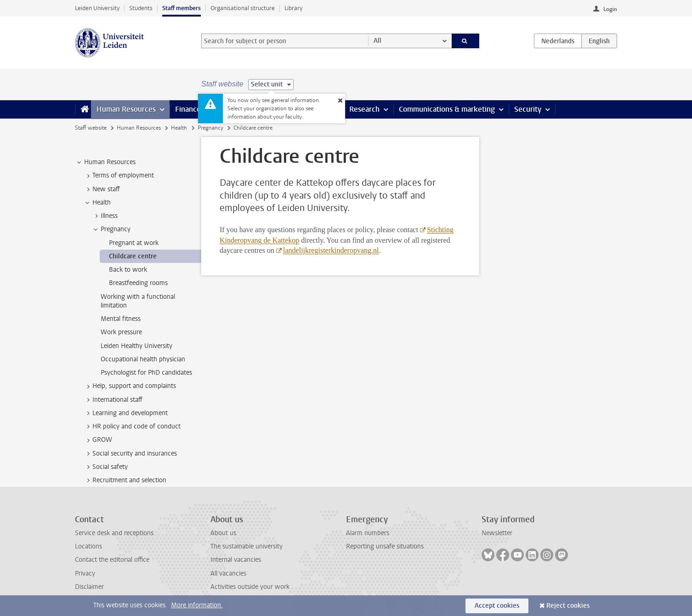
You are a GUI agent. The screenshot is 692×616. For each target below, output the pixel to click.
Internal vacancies (236, 560)
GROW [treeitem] (98, 440)
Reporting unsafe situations (385, 546)
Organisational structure (243, 8)
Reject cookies (568, 606)
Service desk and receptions (114, 533)
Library (293, 8)
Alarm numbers (368, 533)
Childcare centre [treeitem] (133, 256)
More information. (197, 605)
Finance (188, 109)
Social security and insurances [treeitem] (130, 454)
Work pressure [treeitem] (121, 332)
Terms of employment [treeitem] (119, 176)
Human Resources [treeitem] (105, 162)
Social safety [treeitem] (106, 467)
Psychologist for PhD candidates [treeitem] (146, 373)
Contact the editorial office (112, 560)
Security (528, 109)
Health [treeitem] (97, 203)
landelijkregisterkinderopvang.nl (331, 250)
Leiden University (97, 8)
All (377, 41)
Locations (88, 546)
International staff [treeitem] (113, 400)
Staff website (91, 128)
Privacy (85, 573)
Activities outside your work (250, 587)
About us (223, 533)
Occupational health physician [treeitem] (143, 359)
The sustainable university (247, 546)
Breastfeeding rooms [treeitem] (138, 283)
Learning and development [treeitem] (126, 413)
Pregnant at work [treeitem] (134, 243)
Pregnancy (210, 128)
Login (610, 9)
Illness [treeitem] (105, 216)
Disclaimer (89, 587)
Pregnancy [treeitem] (111, 229)
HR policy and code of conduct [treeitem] (132, 427)
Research (364, 109)
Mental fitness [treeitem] (121, 319)
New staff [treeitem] (102, 189)
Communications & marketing (447, 109)
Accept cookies (497, 606)
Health (179, 128)
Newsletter (497, 533)
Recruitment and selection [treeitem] (125, 480)
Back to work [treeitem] (128, 270)
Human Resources (126, 109)
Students (141, 8)
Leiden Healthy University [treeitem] (136, 346)
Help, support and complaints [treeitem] (130, 386)
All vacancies (228, 573)
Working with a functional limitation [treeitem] (138, 301)
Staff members (182, 8)
